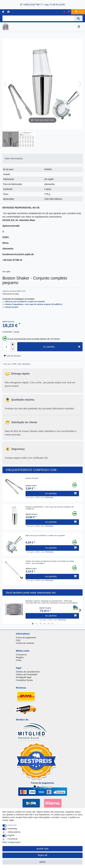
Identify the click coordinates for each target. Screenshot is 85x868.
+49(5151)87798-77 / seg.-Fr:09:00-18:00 (43, 5)
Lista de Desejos (12, 356)
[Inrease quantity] (13, 344)
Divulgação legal (24, 677)
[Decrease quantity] (13, 349)
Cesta (19, 660)
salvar (42, 862)
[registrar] (9, 12)
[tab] (42, 159)
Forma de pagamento (26, 638)
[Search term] (38, 18)
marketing (12, 829)
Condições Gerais (24, 680)
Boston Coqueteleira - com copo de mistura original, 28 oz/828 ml (34, 304)
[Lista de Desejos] (69, 12)
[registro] (3, 12)
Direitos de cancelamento (28, 672)
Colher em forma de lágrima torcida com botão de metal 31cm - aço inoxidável (50, 562)
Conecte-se (21, 655)
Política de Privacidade (27, 674)
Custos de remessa (25, 643)
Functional (13, 839)
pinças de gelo (12, 307)
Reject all (42, 855)
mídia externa (14, 832)
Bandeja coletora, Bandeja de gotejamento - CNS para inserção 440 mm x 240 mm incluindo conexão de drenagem (52, 602)
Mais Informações (14, 158)
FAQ (18, 640)
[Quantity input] (6, 347)
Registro (20, 657)
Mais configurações (11, 842)
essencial (12, 825)
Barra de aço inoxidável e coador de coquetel (25, 301)
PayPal (11, 835)
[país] (64, 12)
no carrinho (62, 347)
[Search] (78, 18)
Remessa (26, 364)
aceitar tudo (42, 849)
